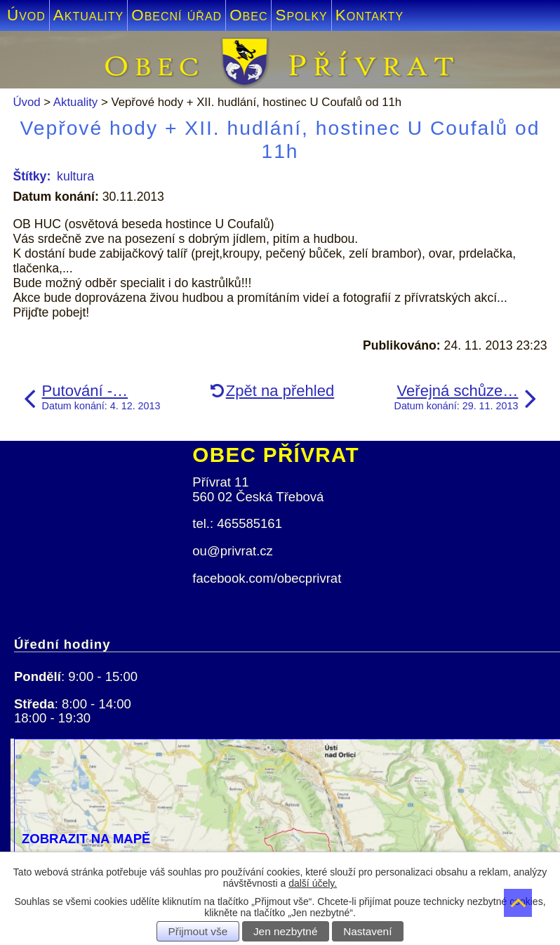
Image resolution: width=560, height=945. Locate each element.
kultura (75, 176)
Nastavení (367, 931)
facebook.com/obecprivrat (267, 578)
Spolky (301, 15)
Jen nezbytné (286, 931)
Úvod (26, 15)
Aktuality (88, 15)
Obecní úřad (176, 15)
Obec (248, 15)
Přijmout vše (198, 931)
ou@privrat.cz (233, 551)
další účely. (313, 883)
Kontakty (369, 15)
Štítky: (32, 176)
